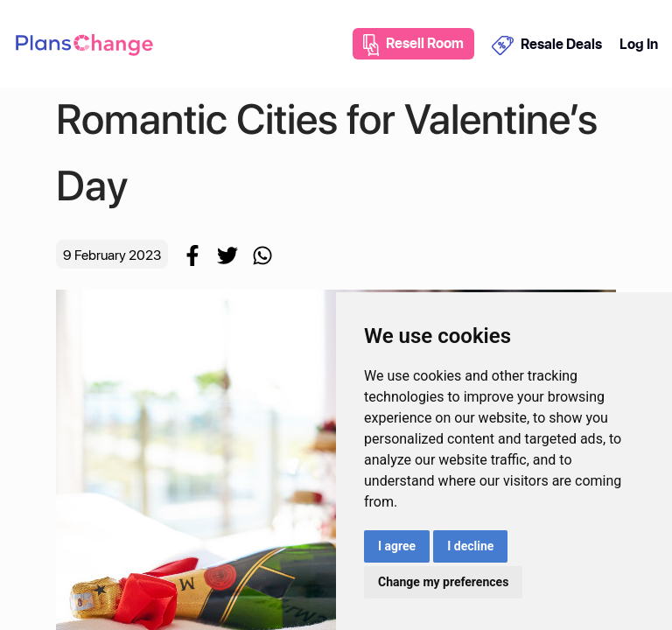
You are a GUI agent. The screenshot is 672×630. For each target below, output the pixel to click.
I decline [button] (470, 546)
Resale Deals (547, 45)
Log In (639, 44)
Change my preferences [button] (443, 582)
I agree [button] (397, 546)
